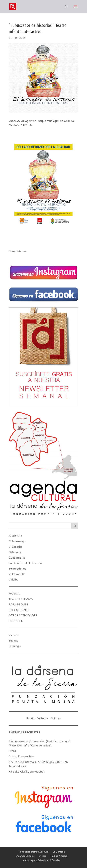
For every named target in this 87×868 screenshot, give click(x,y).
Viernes (14, 635)
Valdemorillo (17, 574)
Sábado (14, 641)
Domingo (15, 646)
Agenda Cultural (25, 856)
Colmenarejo (17, 541)
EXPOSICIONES (19, 610)
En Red (42, 856)
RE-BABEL (16, 621)
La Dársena (59, 852)
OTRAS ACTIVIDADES (23, 615)
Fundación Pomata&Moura (43, 718)
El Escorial (15, 547)
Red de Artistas (59, 856)
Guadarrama (17, 558)
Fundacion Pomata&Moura (34, 852)
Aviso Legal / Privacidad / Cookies (42, 860)
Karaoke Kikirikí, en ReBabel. (27, 772)
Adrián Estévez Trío (21, 756)
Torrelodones (17, 569)
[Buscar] (75, 526)
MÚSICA (14, 594)
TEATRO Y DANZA (21, 599)
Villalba (14, 580)
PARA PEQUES (18, 604)
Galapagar (15, 552)
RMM (12, 751)
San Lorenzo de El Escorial (26, 563)
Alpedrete (15, 536)
